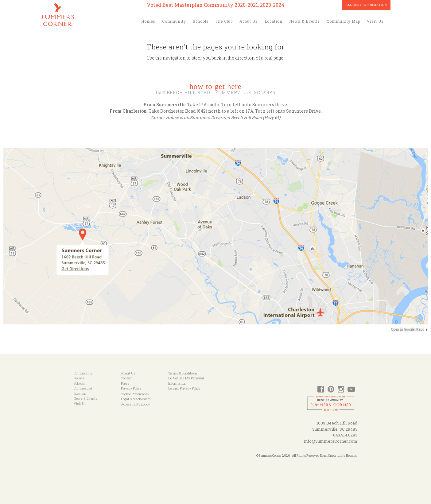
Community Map (343, 21)
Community (174, 21)
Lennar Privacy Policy (184, 388)
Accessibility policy (135, 404)
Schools (201, 21)
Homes (148, 21)
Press (125, 383)
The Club (224, 21)
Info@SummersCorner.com (330, 441)
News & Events (305, 21)
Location (274, 21)
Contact (127, 378)
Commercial (83, 388)
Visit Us (375, 21)
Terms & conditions (183, 373)
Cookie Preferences (135, 394)
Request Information (366, 5)
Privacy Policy (131, 388)
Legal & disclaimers (136, 399)
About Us (249, 21)
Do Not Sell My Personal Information (186, 381)
